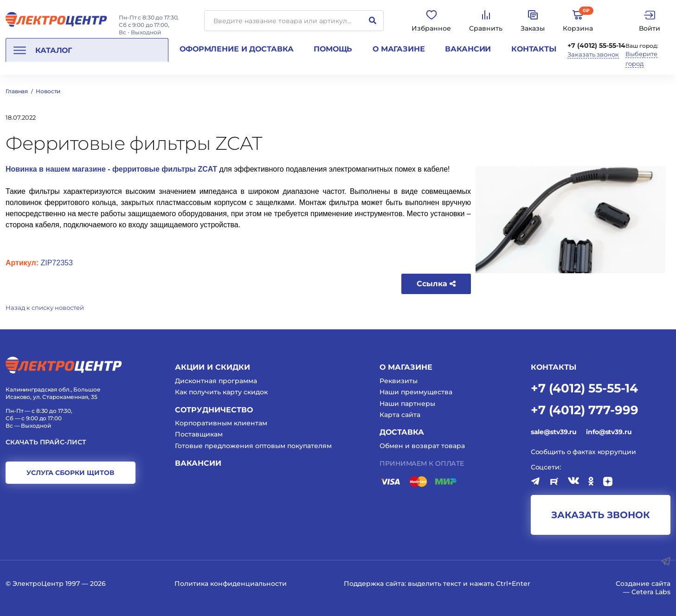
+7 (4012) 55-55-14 (596, 45)
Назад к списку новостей (45, 308)
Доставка (402, 432)
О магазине (399, 49)
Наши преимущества (416, 392)
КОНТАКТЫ (554, 367)
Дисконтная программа (216, 381)
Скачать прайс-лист (46, 442)
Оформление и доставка (236, 49)
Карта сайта (400, 415)
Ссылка (436, 284)
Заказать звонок (593, 55)
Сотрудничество (214, 410)
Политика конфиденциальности (231, 584)
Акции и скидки (212, 367)
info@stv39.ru (609, 432)
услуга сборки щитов (70, 473)
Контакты (534, 49)
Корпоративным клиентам (221, 423)
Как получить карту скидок (221, 392)
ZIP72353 (56, 263)
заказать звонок (601, 515)
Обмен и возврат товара (422, 446)
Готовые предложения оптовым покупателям (253, 446)
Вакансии (468, 49)
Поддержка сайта (374, 584)
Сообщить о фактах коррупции (583, 452)
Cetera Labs (651, 592)
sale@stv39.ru (554, 432)
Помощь (333, 49)
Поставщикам (199, 434)
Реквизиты (399, 381)
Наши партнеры (407, 404)
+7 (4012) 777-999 (585, 409)
